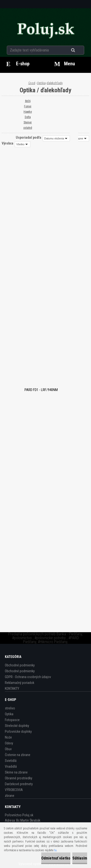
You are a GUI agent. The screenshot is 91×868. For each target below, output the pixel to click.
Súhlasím (80, 858)
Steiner (28, 122)
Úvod (32, 83)
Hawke (28, 112)
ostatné (28, 128)
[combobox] (56, 138)
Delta (28, 117)
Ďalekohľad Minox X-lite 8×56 (45, 569)
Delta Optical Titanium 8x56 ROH (45, 479)
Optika (41, 83)
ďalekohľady (55, 83)
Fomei (28, 106)
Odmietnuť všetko (56, 858)
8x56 (28, 101)
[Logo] (45, 30)
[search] (79, 50)
